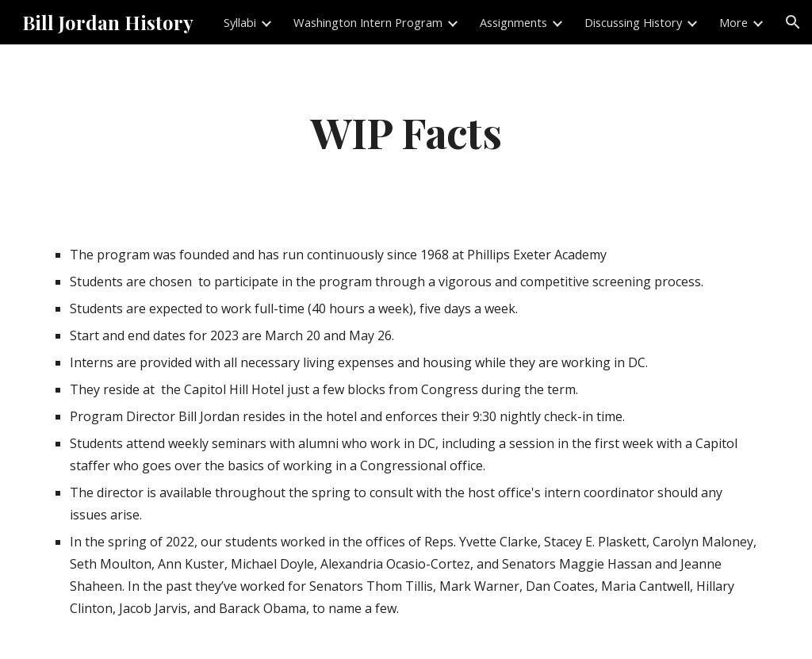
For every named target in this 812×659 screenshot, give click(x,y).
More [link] (733, 22)
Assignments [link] (513, 22)
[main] (406, 131)
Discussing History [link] (633, 22)
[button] (793, 22)
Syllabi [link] (240, 22)
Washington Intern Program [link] (368, 22)
